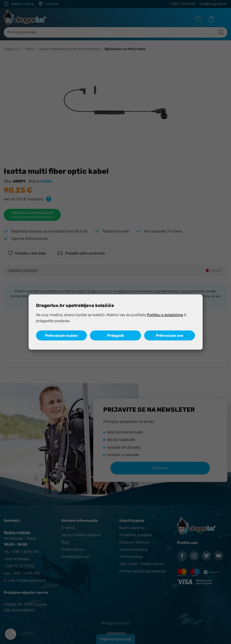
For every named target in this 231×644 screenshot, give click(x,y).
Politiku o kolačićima (165, 315)
